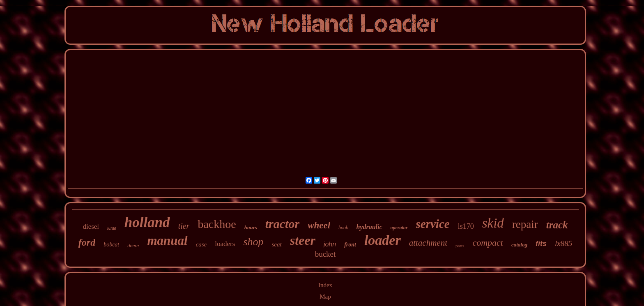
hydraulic (369, 227)
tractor (282, 224)
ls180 (112, 229)
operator (399, 228)
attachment (428, 243)
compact (488, 243)
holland (147, 222)
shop (253, 242)
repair (525, 224)
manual (167, 240)
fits (541, 244)
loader (383, 240)
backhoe (217, 224)
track (557, 225)
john (330, 244)
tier (184, 226)
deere (133, 246)
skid (493, 223)
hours (251, 227)
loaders (225, 244)
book (343, 228)
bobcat (111, 245)
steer (303, 240)
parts (460, 246)
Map (325, 297)
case (201, 244)
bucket (325, 254)
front (350, 245)
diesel (91, 227)
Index (325, 285)
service (433, 224)
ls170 (466, 226)
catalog (519, 245)
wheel (319, 225)
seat (277, 244)
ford (87, 242)
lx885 (563, 243)
